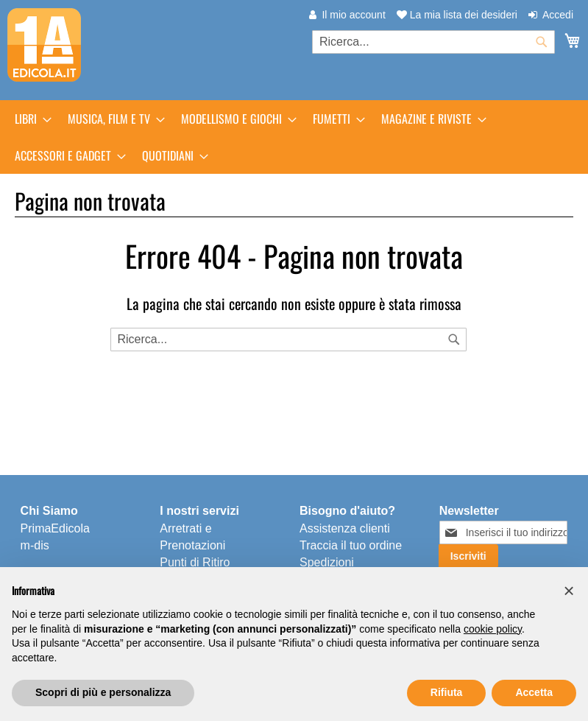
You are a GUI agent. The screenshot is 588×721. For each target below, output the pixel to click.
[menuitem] (29, 119)
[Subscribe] (468, 556)
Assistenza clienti (345, 528)
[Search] (454, 340)
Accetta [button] (534, 692)
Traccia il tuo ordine (351, 545)
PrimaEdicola (55, 528)
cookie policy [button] (493, 629)
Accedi (558, 15)
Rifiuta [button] (447, 692)
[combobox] (433, 42)
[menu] (294, 137)
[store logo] (44, 45)
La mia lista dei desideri (457, 15)
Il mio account (353, 15)
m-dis (35, 545)
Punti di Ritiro (195, 562)
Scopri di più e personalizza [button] (103, 692)
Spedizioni (327, 562)
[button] (569, 591)
